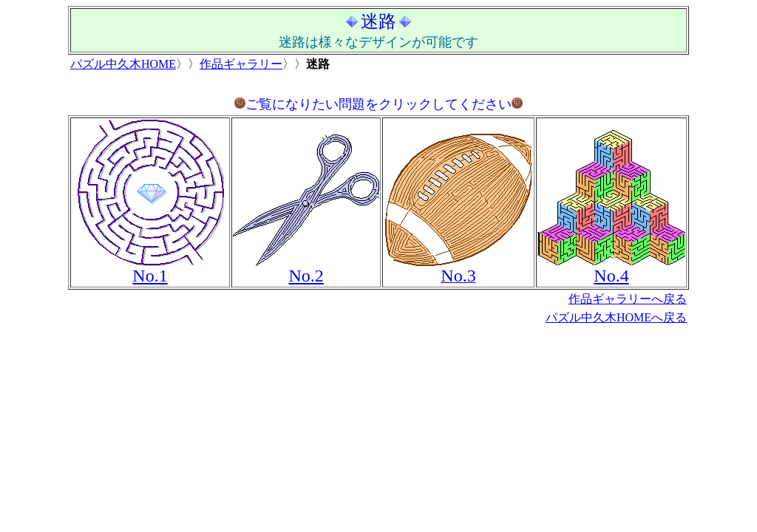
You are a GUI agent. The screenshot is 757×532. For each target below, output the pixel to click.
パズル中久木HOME (123, 64)
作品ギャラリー (241, 64)
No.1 (150, 276)
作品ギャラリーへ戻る (628, 299)
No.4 (611, 276)
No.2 (306, 276)
